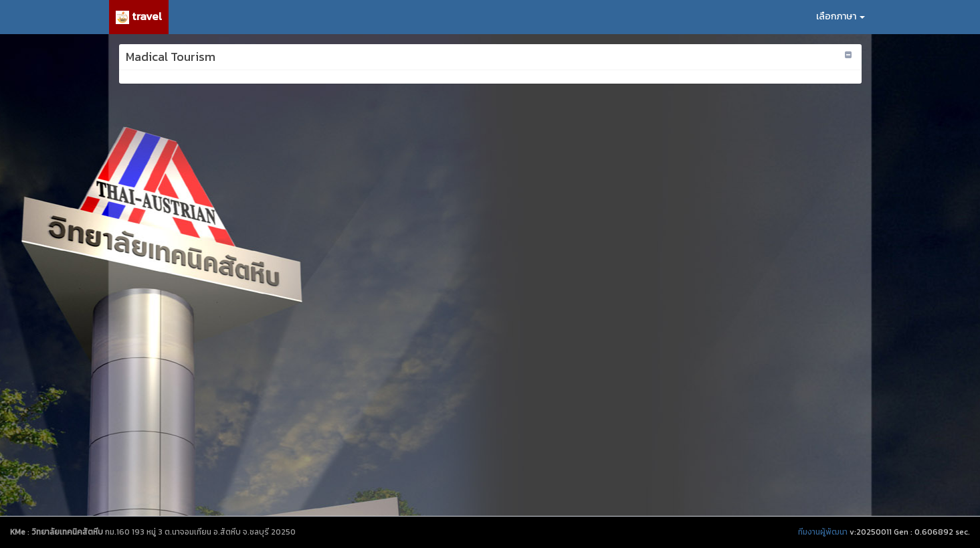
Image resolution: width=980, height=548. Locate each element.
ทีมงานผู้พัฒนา (823, 532)
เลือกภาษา (841, 16)
